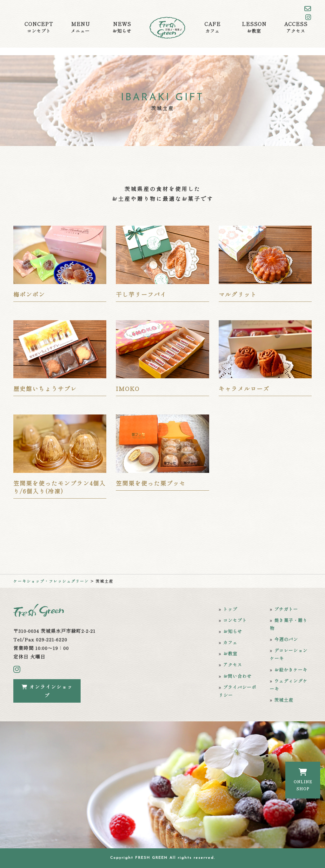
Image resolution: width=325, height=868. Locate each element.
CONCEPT (39, 27)
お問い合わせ (237, 676)
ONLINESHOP (303, 780)
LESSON (254, 27)
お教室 (230, 653)
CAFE (212, 27)
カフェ (230, 642)
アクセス (233, 665)
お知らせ (233, 631)
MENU (80, 27)
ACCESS (296, 27)
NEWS (122, 27)
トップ (230, 609)
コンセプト (235, 620)
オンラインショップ (47, 691)
